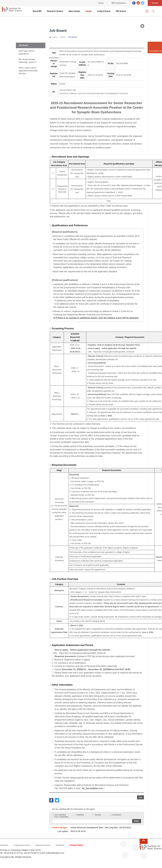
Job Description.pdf (67, 90)
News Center (74, 11)
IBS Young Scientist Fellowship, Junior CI (27, 61)
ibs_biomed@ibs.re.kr (92, 788)
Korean (155, 3)
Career (89, 11)
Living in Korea (104, 11)
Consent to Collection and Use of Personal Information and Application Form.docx (94, 93)
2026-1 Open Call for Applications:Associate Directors (28, 71)
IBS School (121, 11)
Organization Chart (22, 845)
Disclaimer (60, 845)
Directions (4, 845)
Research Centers (55, 11)
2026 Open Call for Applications (27, 52)
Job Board (23, 45)
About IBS (37, 11)
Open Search (153, 11)
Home (55, 37)
